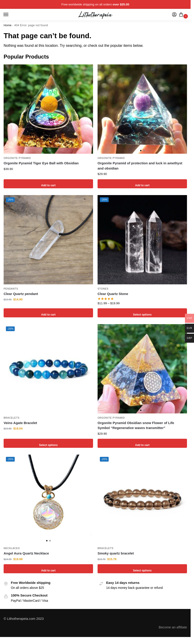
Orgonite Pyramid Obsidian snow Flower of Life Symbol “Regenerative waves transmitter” (136, 425)
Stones (103, 289)
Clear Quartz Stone (113, 294)
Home (8, 25)
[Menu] (10, 15)
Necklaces (12, 548)
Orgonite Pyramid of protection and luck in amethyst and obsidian (140, 166)
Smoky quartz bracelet (116, 553)
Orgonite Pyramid (17, 158)
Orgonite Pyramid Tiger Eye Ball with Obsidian (41, 163)
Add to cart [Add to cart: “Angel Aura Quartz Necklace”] (48, 569)
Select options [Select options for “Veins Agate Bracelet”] (48, 443)
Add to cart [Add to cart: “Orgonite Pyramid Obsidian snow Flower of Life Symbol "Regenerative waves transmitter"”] (142, 443)
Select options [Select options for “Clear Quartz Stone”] (142, 313)
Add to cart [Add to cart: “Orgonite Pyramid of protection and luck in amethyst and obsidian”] (142, 184)
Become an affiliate (173, 627)
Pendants (11, 289)
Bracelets (12, 418)
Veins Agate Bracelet (20, 423)
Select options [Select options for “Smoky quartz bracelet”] (142, 569)
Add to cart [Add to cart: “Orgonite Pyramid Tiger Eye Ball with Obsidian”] (48, 184)
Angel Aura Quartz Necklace (26, 553)
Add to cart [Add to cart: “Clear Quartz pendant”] (48, 313)
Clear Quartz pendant (21, 294)
